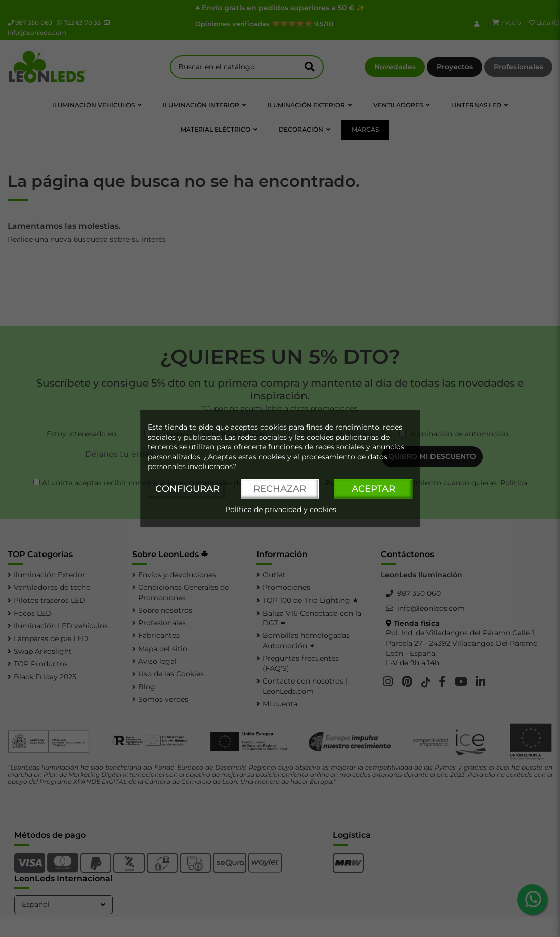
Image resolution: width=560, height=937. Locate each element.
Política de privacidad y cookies (281, 509)
